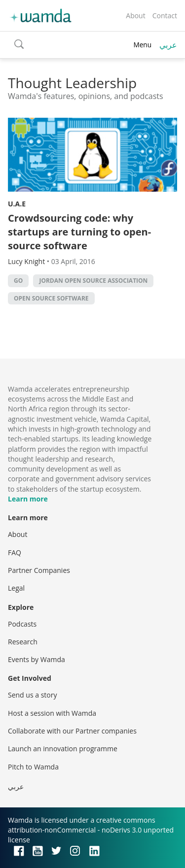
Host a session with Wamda (52, 713)
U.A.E (17, 204)
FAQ (15, 552)
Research (23, 642)
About (135, 16)
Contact (165, 16)
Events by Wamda (37, 659)
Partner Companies (39, 570)
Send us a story (32, 695)
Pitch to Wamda (33, 767)
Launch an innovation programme (63, 749)
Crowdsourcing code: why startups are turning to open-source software (79, 232)
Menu (142, 45)
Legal (16, 588)
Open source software (51, 298)
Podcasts (22, 624)
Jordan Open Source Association (93, 281)
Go (18, 281)
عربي (168, 45)
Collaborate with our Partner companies (72, 731)
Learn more (28, 499)
